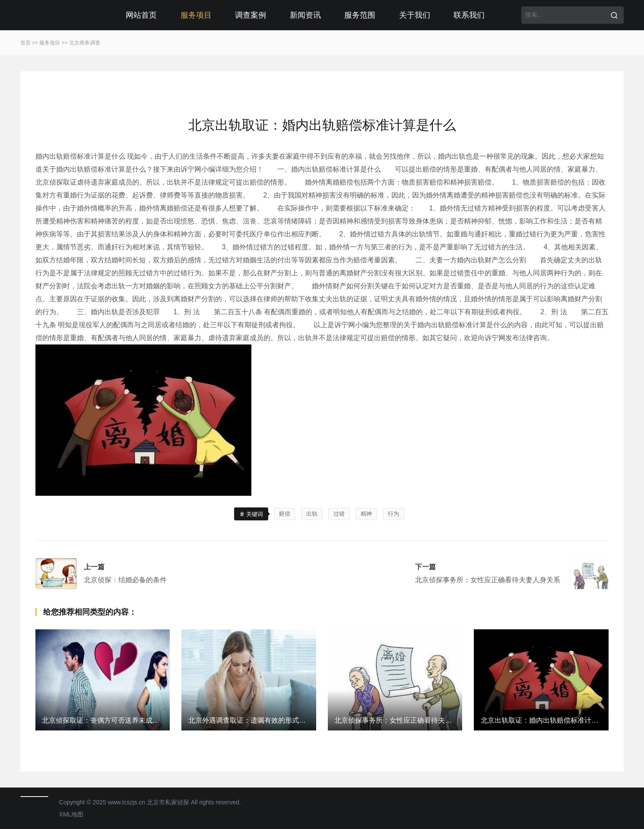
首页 (25, 43)
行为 (393, 514)
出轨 (312, 514)
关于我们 (415, 15)
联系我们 (469, 15)
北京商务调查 (85, 43)
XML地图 (71, 814)
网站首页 (141, 15)
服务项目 (196, 15)
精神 (366, 514)
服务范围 (360, 15)
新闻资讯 (305, 15)
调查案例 (251, 15)
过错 (339, 514)
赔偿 (285, 514)
